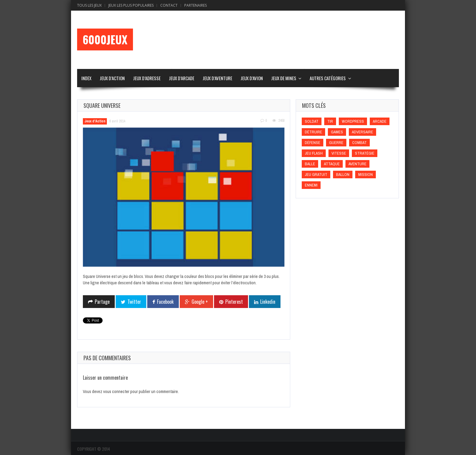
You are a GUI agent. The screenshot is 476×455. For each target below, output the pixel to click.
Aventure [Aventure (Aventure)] (357, 164)
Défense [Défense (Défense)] (313, 143)
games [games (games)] (337, 132)
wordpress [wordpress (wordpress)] (353, 121)
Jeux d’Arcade (182, 78)
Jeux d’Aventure (217, 78)
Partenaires (195, 5)
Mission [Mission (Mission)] (365, 174)
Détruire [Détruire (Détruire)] (313, 132)
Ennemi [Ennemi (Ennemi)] (311, 185)
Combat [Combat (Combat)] (359, 143)
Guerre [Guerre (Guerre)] (336, 143)
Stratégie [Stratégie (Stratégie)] (365, 153)
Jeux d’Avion (252, 78)
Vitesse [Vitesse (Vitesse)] (339, 153)
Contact (169, 5)
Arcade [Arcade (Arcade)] (380, 121)
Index (86, 78)
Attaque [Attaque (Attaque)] (332, 164)
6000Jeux (105, 39)
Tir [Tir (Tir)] (330, 121)
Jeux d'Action (95, 121)
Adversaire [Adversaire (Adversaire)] (362, 132)
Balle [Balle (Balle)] (310, 164)
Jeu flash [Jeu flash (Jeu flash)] (314, 153)
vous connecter (116, 392)
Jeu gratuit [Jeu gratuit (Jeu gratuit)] (316, 174)
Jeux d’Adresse (147, 78)
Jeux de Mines (284, 78)
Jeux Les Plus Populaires (131, 5)
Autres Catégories (328, 78)
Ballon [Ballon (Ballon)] (343, 174)
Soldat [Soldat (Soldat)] (312, 121)
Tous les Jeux (89, 5)
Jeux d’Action (112, 78)
